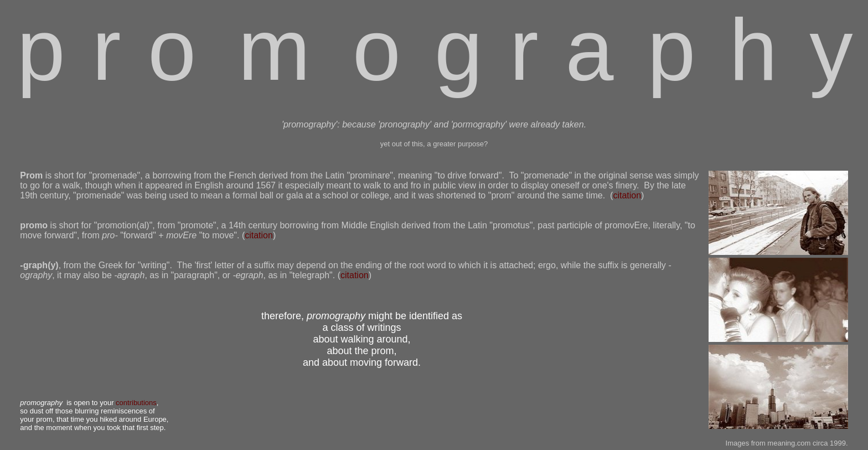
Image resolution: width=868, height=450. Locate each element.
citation (627, 195)
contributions (136, 403)
